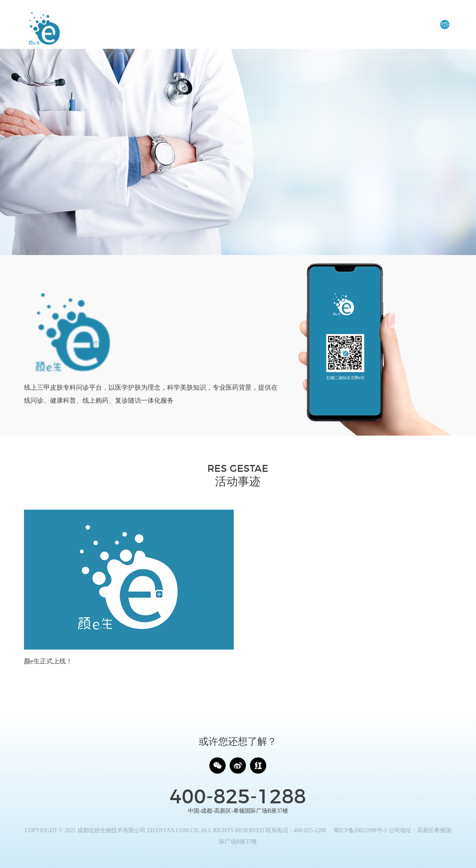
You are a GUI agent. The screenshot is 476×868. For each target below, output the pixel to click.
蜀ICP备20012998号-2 (360, 830)
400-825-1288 (238, 798)
